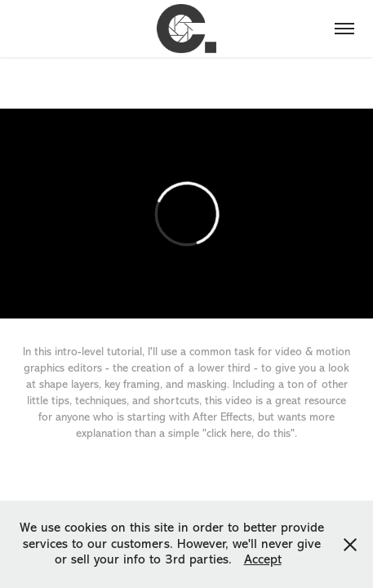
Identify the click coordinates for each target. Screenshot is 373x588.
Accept (263, 559)
